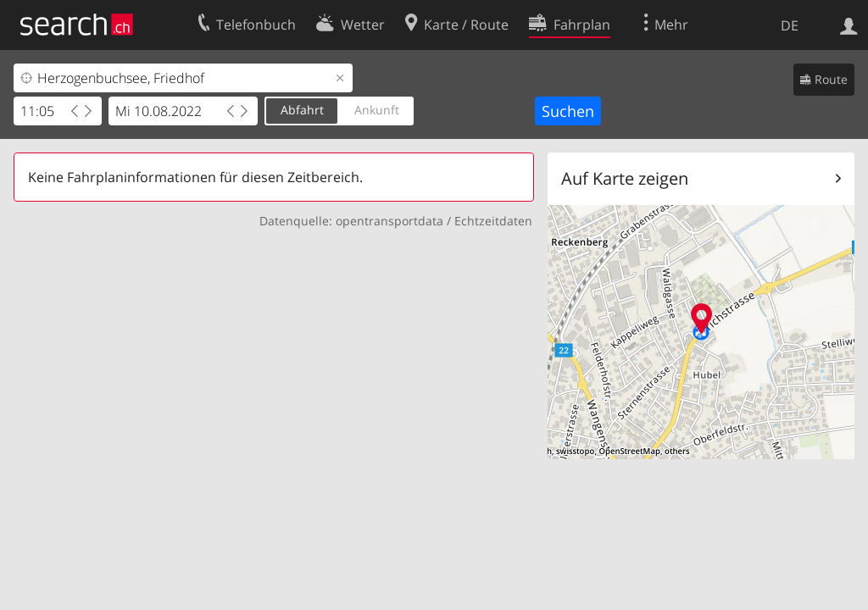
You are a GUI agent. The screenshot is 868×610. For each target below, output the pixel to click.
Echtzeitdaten (493, 221)
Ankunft (377, 110)
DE (790, 25)
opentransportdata (389, 221)
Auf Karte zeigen (625, 178)
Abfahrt (302, 110)
